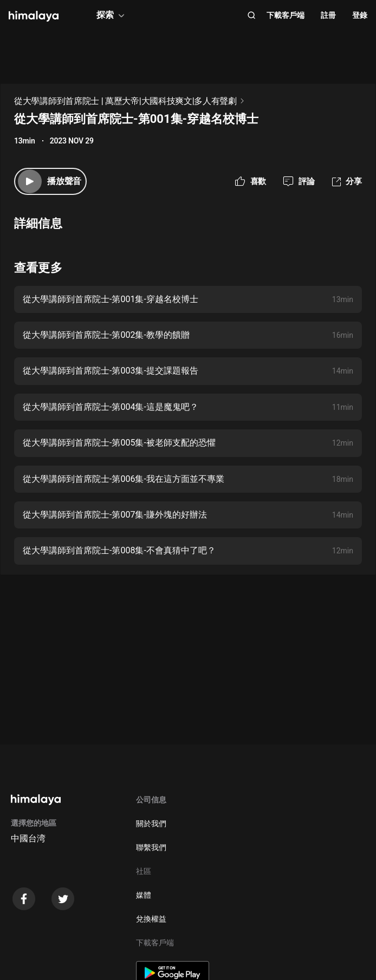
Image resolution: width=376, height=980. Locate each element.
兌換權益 (151, 919)
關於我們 (151, 824)
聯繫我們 (151, 847)
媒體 (144, 895)
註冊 (328, 15)
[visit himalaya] (34, 16)
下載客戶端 (286, 15)
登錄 (360, 15)
